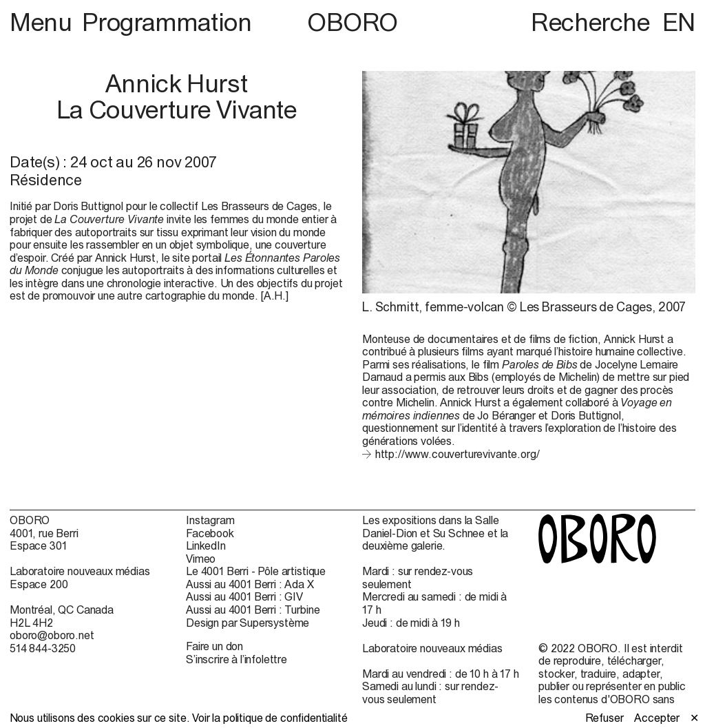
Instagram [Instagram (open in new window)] (210, 520)
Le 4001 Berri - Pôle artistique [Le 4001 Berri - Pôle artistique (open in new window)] (256, 571)
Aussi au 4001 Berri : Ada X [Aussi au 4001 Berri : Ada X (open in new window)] (250, 584)
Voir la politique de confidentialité (270, 718)
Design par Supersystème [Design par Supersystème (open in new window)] (248, 623)
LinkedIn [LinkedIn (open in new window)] (206, 545)
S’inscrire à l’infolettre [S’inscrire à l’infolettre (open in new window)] (236, 659)
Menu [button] (43, 22)
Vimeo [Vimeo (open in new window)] (201, 559)
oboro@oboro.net (52, 635)
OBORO (352, 22)
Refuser (604, 718)
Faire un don (214, 646)
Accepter (657, 718)
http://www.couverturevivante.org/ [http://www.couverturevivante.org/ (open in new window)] (457, 454)
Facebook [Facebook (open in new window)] (210, 533)
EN (679, 22)
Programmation (167, 22)
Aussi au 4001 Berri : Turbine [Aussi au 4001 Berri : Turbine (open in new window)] (253, 610)
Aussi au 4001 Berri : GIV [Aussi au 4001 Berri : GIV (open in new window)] (244, 596)
